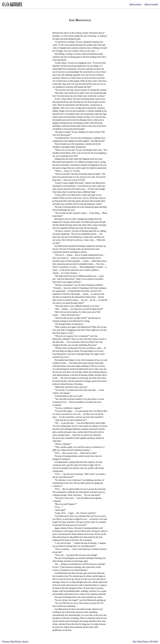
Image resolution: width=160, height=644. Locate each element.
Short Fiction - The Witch (145, 641)
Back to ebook (135, 4)
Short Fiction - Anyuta (15, 641)
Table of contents (151, 4)
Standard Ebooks (12, 4)
